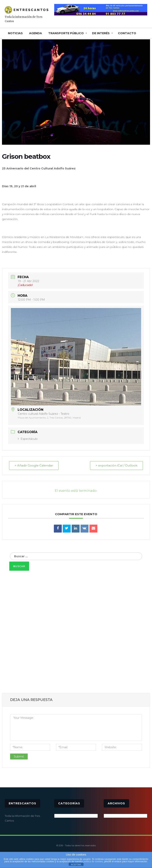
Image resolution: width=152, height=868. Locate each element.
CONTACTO (127, 33)
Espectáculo (28, 439)
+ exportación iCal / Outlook (116, 466)
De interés (101, 33)
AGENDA (36, 33)
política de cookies (93, 861)
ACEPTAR (76, 864)
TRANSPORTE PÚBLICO (66, 33)
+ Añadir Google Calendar (34, 466)
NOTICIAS (15, 33)
